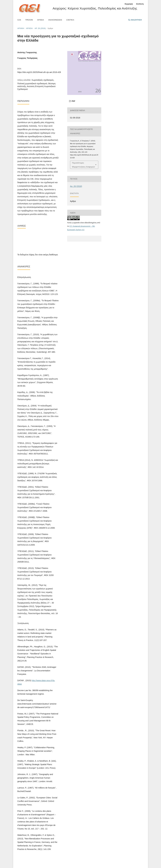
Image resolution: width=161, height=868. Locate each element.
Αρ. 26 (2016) (40, 28)
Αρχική (21, 28)
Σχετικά (70, 20)
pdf (73, 101)
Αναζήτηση (135, 20)
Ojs (19, 20)
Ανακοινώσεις (55, 20)
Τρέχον (29, 20)
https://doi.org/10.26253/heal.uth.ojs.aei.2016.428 (39, 72)
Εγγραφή (129, 4)
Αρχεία (40, 20)
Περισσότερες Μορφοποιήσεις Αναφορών (84, 165)
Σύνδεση (140, 4)
